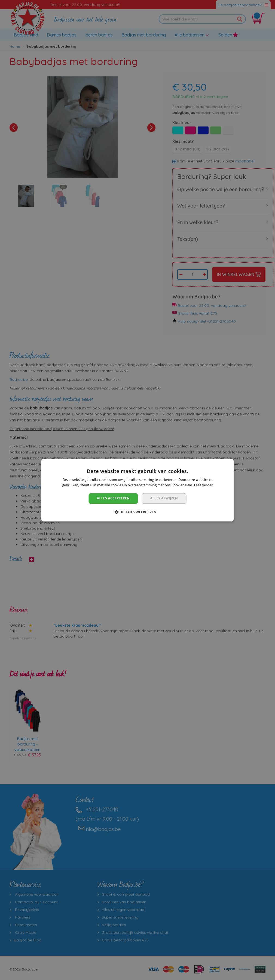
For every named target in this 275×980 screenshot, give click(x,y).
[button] (137, 512)
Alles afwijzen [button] (164, 498)
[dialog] (137, 490)
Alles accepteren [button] (113, 498)
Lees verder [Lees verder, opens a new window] (204, 485)
